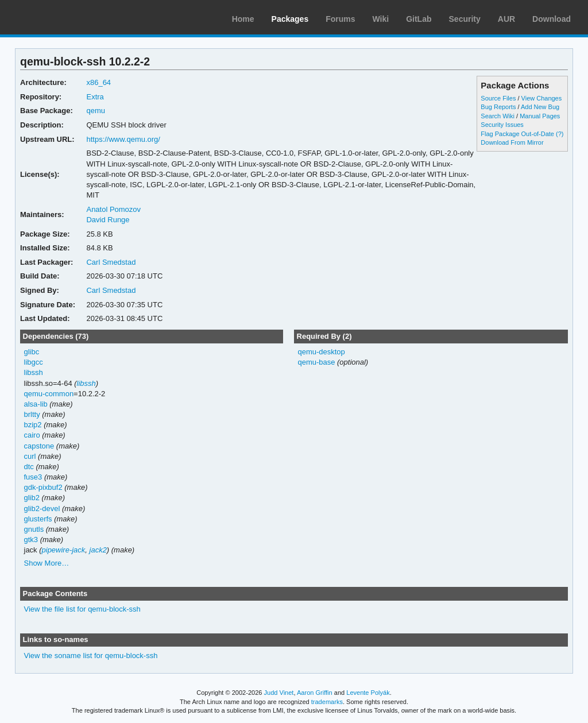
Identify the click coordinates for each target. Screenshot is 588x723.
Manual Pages (540, 116)
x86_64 (98, 82)
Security (465, 19)
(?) (560, 134)
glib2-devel (42, 509)
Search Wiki (498, 116)
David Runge (108, 220)
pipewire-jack (64, 550)
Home (243, 19)
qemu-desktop (321, 352)
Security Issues (502, 125)
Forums (340, 19)
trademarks (327, 702)
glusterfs (38, 519)
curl (30, 456)
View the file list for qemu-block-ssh (82, 609)
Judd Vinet (279, 693)
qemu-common (49, 394)
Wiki (381, 19)
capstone (39, 446)
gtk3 (31, 540)
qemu (95, 111)
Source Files (498, 98)
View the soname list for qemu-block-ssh (91, 656)
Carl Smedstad (111, 262)
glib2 (32, 498)
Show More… (47, 563)
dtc (29, 467)
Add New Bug (540, 107)
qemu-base (316, 362)
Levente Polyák (368, 693)
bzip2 (33, 425)
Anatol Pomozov (113, 209)
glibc (32, 352)
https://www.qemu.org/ (123, 139)
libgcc (34, 362)
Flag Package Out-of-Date (517, 134)
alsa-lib (36, 404)
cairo (32, 435)
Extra (95, 97)
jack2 (98, 550)
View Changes (542, 98)
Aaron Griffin (315, 693)
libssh (34, 372)
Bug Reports (498, 107)
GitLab (419, 19)
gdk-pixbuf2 (43, 487)
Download (552, 19)
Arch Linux (63, 17)
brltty (32, 414)
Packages (290, 19)
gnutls (34, 529)
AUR (506, 19)
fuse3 (33, 477)
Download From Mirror (512, 142)
